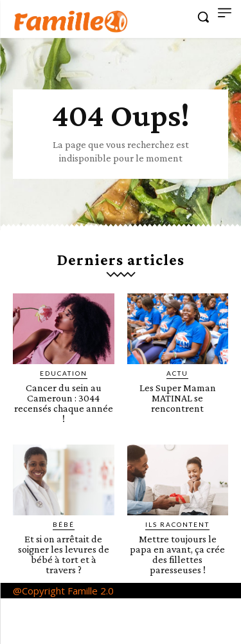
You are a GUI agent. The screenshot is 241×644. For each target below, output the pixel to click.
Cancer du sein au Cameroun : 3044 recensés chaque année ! (64, 403)
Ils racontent (177, 524)
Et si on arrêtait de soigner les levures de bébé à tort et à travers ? (64, 554)
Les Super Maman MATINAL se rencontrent (178, 398)
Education (64, 373)
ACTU (177, 373)
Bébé (64, 524)
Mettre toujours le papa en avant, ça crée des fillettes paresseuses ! (177, 554)
